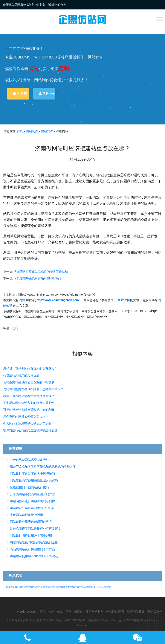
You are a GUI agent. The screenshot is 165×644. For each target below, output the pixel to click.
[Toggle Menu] (159, 19)
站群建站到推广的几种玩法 (21, 375)
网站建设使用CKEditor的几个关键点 (34, 556)
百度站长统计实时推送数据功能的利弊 (29, 410)
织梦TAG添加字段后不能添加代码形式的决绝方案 (43, 467)
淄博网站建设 (136, 612)
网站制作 (32, 131)
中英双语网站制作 (88, 587)
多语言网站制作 (59, 587)
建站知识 (47, 131)
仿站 (15, 328)
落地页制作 (155, 612)
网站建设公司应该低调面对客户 (31, 522)
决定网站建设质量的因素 (26, 515)
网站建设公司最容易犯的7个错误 (32, 508)
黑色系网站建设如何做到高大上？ (26, 417)
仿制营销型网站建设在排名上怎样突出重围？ (33, 389)
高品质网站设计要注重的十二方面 (32, 549)
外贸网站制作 (71, 587)
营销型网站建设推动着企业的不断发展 (29, 382)
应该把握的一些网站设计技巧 (29, 487)
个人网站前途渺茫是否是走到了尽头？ (29, 423)
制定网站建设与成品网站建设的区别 (34, 542)
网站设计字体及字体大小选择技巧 (32, 474)
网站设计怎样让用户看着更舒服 (31, 535)
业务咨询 (21, 94)
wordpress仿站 (27, 612)
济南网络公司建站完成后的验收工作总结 (41, 272)
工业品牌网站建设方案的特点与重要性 (29, 403)
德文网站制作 (35, 587)
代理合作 (47, 94)
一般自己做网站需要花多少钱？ (31, 460)
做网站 (79, 612)
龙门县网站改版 (12, 587)
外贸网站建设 (115, 612)
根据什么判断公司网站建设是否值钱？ (29, 396)
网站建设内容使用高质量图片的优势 (34, 480)
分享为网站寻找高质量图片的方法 (32, 494)
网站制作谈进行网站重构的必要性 (32, 501)
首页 (20, 131)
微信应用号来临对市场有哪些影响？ (38, 279)
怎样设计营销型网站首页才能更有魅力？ (30, 368)
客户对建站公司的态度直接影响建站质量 (30, 430)
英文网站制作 (24, 587)
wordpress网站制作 (103, 587)
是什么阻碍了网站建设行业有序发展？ (35, 529)
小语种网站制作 (47, 587)
